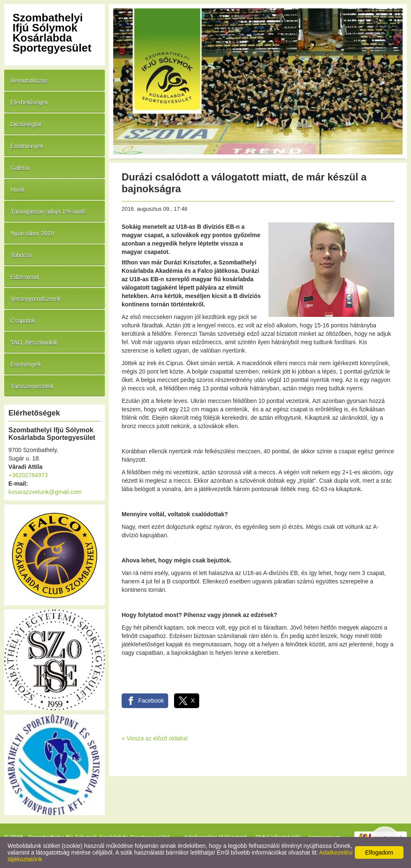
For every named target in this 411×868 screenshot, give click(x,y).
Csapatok (23, 321)
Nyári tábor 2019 (32, 233)
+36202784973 (28, 475)
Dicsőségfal (26, 124)
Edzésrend (25, 277)
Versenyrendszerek (36, 299)
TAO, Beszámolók (34, 342)
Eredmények (27, 146)
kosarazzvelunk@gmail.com (45, 492)
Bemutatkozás (29, 81)
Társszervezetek (32, 386)
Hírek (17, 190)
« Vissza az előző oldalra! (155, 738)
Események (26, 364)
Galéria (20, 168)
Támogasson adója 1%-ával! (48, 212)
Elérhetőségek (29, 102)
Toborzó (21, 255)
